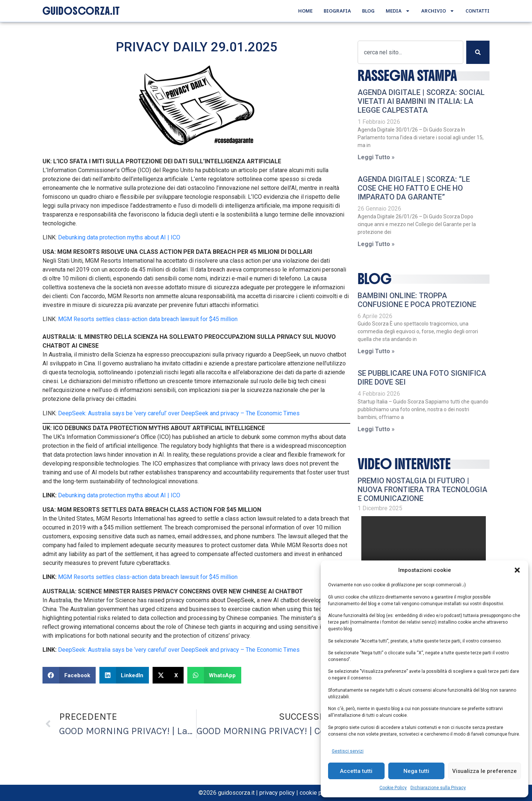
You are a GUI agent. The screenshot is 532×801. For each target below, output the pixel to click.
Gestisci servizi (348, 751)
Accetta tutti (356, 771)
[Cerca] (478, 52)
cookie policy (317, 793)
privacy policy (277, 793)
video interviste (404, 464)
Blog (368, 11)
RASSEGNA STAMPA (407, 76)
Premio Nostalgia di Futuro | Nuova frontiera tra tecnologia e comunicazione (422, 490)
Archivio (438, 11)
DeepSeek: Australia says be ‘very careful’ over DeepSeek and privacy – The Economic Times (179, 413)
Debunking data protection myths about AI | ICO (119, 237)
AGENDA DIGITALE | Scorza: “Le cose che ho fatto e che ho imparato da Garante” (414, 188)
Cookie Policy (393, 788)
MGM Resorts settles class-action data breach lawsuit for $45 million (148, 319)
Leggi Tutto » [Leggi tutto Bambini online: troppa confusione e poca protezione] (376, 351)
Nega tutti (416, 771)
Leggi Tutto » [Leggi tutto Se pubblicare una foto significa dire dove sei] (376, 429)
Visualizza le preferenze (485, 771)
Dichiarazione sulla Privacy (438, 788)
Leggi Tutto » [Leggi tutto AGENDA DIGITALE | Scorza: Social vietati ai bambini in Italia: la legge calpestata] (376, 157)
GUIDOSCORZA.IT (81, 11)
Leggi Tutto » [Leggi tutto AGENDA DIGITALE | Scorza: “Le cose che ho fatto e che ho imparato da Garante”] (376, 244)
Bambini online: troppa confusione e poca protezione (417, 300)
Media (398, 11)
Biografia (337, 11)
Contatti (478, 11)
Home (305, 11)
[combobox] (410, 52)
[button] (517, 570)
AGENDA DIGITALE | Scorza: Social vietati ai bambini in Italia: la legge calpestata (421, 101)
